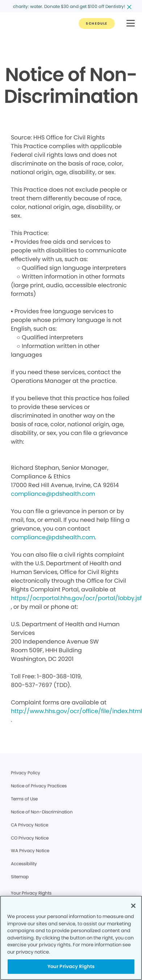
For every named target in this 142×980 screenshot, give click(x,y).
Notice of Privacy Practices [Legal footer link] (39, 786)
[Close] (133, 906)
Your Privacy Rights (31, 893)
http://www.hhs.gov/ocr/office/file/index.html (76, 711)
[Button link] (97, 24)
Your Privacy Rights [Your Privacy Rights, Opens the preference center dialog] (71, 966)
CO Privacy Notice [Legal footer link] (30, 838)
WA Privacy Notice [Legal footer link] (30, 851)
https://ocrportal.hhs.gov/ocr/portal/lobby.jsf (76, 598)
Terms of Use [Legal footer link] (24, 799)
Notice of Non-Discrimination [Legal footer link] (42, 812)
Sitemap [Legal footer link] (20, 877)
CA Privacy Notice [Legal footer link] (30, 825)
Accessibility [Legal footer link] (24, 864)
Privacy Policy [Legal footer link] (26, 773)
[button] (131, 24)
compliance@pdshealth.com (53, 494)
